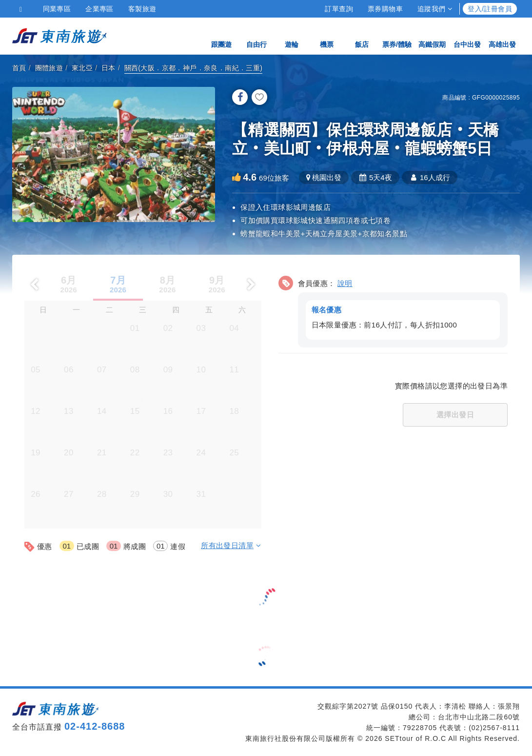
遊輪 (292, 35)
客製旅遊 (142, 9)
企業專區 (99, 9)
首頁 (19, 68)
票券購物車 (385, 9)
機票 (327, 35)
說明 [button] (345, 283)
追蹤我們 (435, 9)
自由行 (256, 35)
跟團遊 (221, 35)
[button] (393, 310)
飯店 (362, 35)
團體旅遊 (49, 68)
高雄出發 (502, 35)
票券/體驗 (397, 35)
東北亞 (82, 68)
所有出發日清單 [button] (231, 545)
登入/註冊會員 (490, 9)
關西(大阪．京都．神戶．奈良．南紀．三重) (194, 68)
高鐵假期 (432, 35)
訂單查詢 (339, 9)
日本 (108, 68)
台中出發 (467, 35)
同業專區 (57, 9)
